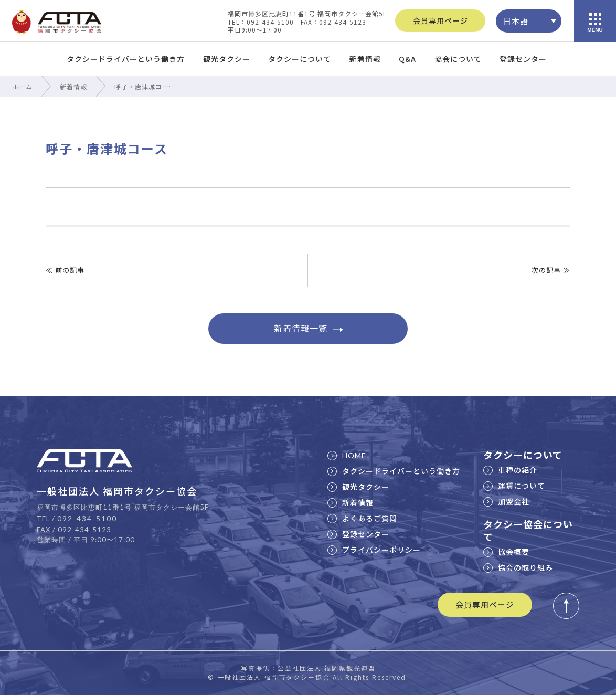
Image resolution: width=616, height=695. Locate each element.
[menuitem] (529, 21)
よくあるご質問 (362, 518)
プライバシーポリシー (374, 550)
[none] (529, 21)
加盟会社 (506, 501)
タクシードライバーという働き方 (126, 59)
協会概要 (506, 552)
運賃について (514, 486)
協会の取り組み (518, 567)
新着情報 (365, 59)
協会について (458, 59)
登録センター (523, 59)
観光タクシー (227, 59)
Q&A (407, 59)
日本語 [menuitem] (516, 21)
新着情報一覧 (308, 328)
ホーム (22, 86)
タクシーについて (300, 59)
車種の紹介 (510, 470)
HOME (347, 455)
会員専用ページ (440, 20)
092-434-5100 (87, 518)
